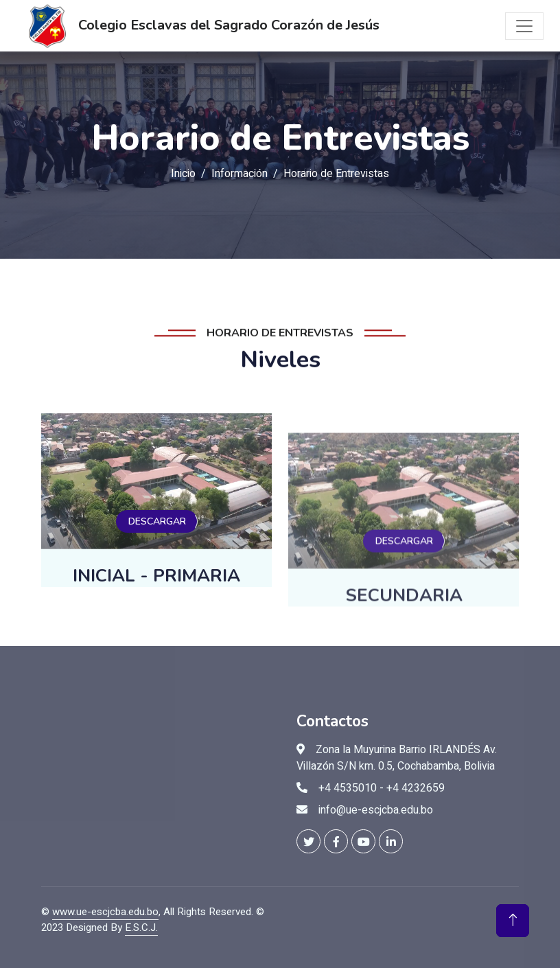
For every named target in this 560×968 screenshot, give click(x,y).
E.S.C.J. (141, 927)
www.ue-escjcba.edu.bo (105, 912)
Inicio (183, 174)
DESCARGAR (157, 546)
